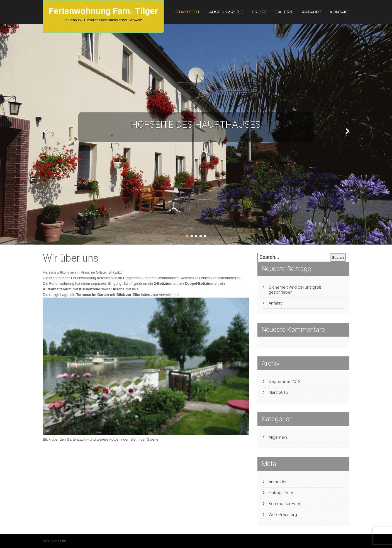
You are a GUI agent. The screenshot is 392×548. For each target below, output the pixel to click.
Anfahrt (312, 12)
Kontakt (340, 12)
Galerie (285, 12)
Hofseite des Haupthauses (196, 124)
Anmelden (278, 482)
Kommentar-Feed (285, 504)
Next (347, 131)
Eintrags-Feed (282, 493)
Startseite (188, 12)
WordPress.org (283, 515)
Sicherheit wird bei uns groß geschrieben (295, 290)
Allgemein (278, 437)
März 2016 (278, 392)
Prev (45, 131)
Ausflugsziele (226, 12)
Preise (259, 12)
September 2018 (284, 382)
